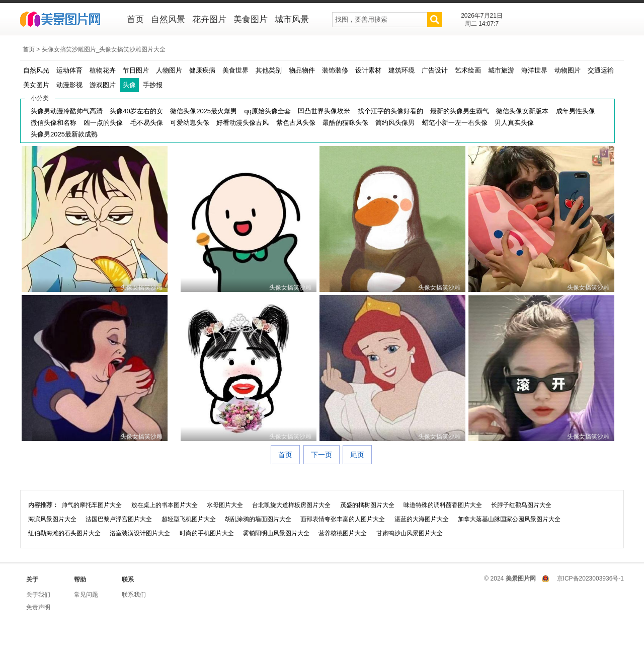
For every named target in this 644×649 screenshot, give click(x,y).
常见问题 (86, 595)
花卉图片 (209, 19)
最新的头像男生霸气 (460, 111)
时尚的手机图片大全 (207, 533)
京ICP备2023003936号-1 (590, 579)
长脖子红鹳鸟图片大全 (521, 505)
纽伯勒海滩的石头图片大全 (64, 533)
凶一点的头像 (103, 123)
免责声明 (38, 607)
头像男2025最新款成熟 (64, 134)
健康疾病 (202, 70)
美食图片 (251, 19)
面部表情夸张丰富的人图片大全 (343, 519)
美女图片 (36, 85)
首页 (135, 19)
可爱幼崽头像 (190, 123)
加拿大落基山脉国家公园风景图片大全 (509, 519)
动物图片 (568, 70)
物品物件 (302, 70)
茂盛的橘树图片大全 (367, 505)
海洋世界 (534, 70)
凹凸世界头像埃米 (324, 111)
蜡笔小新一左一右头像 (455, 123)
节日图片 (136, 70)
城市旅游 (501, 70)
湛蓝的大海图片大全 (422, 519)
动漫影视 (69, 85)
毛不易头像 (147, 123)
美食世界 (235, 70)
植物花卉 (103, 70)
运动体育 (69, 70)
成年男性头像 (576, 111)
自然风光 (36, 70)
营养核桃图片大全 (343, 533)
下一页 (321, 455)
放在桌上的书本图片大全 (165, 505)
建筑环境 (401, 70)
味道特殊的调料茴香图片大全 (443, 505)
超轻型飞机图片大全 (189, 519)
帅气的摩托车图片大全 (92, 505)
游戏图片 (103, 85)
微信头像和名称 (54, 123)
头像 (129, 85)
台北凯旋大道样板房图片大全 (291, 505)
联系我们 (134, 595)
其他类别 (269, 70)
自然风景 (168, 19)
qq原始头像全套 (267, 111)
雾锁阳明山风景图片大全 (276, 533)
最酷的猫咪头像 (345, 123)
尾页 (357, 455)
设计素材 (368, 70)
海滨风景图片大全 (52, 519)
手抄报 (153, 85)
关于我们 (38, 595)
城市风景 (292, 19)
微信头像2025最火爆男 (204, 111)
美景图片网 (67, 20)
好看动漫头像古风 (243, 123)
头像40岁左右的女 (136, 111)
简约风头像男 (395, 123)
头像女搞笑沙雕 (141, 287)
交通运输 (601, 70)
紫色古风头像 (296, 123)
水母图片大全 (225, 505)
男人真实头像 (514, 123)
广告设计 (435, 70)
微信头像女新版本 (522, 111)
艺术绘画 (468, 70)
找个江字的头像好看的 (390, 111)
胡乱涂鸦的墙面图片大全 (258, 519)
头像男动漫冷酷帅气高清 (67, 111)
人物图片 (169, 70)
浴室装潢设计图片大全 (140, 533)
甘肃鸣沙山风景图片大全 (410, 533)
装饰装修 (335, 70)
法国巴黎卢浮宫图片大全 (119, 519)
